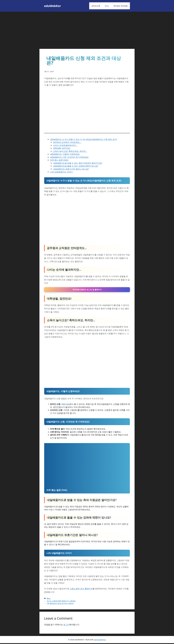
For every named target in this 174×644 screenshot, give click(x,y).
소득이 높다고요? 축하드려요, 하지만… (70, 151)
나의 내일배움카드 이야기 (61, 172)
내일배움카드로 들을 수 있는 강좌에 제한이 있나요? (76, 166)
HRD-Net (65, 405)
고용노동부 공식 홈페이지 (81, 589)
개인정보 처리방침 (120, 6)
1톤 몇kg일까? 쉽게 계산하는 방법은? (60, 604)
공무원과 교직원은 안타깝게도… (67, 142)
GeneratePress (100, 640)
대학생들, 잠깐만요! (62, 148)
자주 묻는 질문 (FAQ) (59, 160)
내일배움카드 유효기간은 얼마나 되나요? (71, 169)
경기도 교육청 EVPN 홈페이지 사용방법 (61, 602)
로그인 (66, 625)
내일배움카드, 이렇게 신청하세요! (65, 154)
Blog (107, 6)
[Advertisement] (87, 29)
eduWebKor (52, 6)
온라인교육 (96, 6)
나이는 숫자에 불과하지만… (65, 145)
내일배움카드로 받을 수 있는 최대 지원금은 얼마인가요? (78, 163)
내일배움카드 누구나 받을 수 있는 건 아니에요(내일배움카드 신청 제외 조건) (83, 139)
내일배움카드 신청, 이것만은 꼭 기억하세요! (69, 157)
